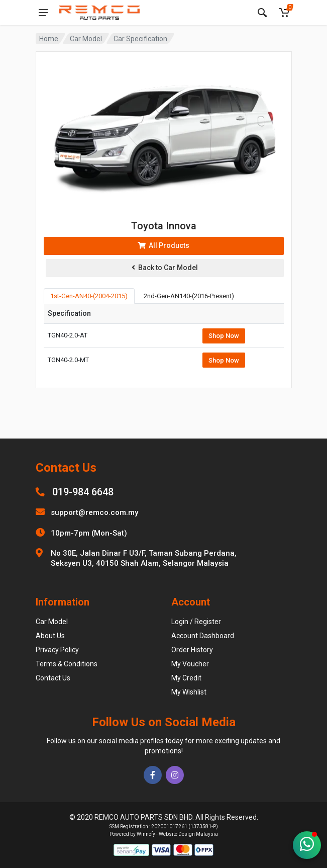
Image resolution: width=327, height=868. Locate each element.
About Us (50, 636)
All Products (164, 245)
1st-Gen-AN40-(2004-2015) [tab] (89, 296)
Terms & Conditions (67, 664)
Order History (192, 650)
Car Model (86, 39)
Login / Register (196, 622)
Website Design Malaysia (188, 834)
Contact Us (53, 678)
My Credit (186, 678)
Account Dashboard (203, 636)
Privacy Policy (57, 650)
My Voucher (190, 664)
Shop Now (224, 336)
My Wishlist (189, 692)
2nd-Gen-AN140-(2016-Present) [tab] (189, 296)
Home (49, 39)
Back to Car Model (165, 268)
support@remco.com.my (94, 512)
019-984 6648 (83, 492)
